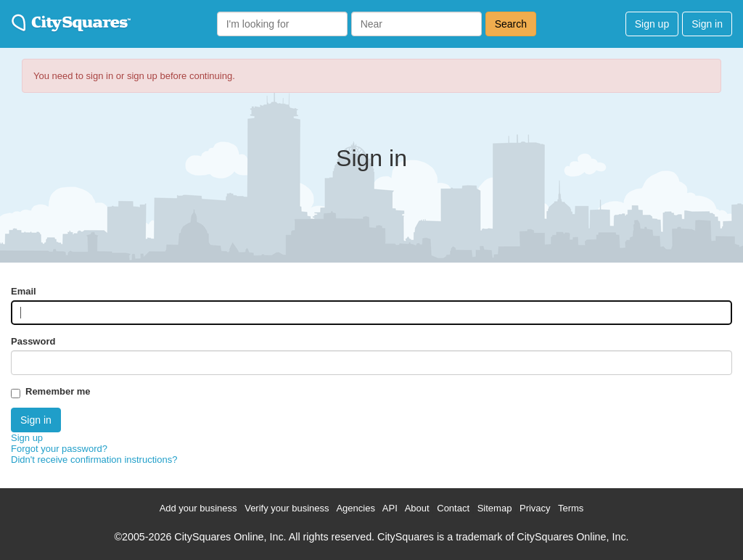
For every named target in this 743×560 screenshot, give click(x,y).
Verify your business (287, 508)
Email (24, 291)
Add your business (198, 508)
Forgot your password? (59, 449)
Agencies (355, 508)
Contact (453, 508)
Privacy (535, 508)
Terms (571, 508)
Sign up (652, 24)
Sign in (707, 24)
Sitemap (495, 508)
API (390, 508)
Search (511, 24)
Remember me (58, 391)
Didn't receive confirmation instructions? (94, 460)
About (417, 508)
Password (33, 341)
